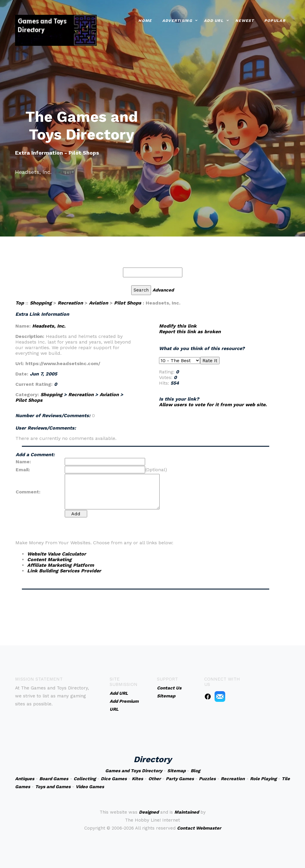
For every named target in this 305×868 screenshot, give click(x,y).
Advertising (177, 20)
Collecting (85, 779)
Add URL (214, 20)
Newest (245, 20)
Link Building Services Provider (64, 571)
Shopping (41, 303)
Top (20, 303)
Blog (195, 771)
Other (155, 779)
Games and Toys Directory (134, 771)
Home (145, 20)
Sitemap (176, 771)
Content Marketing (49, 559)
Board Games (54, 779)
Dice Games (114, 779)
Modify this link (178, 326)
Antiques (25, 779)
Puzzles (207, 779)
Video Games (90, 787)
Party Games (180, 779)
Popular (275, 20)
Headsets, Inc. (49, 326)
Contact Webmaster (199, 828)
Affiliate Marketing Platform (61, 565)
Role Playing (263, 779)
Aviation (99, 303)
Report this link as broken (190, 332)
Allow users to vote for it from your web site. (213, 405)
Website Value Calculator (57, 554)
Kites (137, 779)
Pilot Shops (128, 303)
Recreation (70, 303)
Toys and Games (53, 787)
